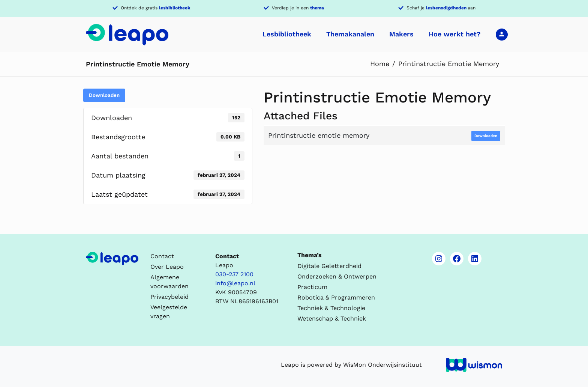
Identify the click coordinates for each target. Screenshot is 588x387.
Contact (162, 256)
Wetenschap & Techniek (332, 318)
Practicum (312, 287)
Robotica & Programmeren (336, 297)
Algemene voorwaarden (169, 282)
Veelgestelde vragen (169, 312)
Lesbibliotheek (287, 34)
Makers (401, 34)
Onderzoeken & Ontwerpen (337, 276)
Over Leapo (167, 267)
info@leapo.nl (235, 283)
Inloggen (502, 34)
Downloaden (104, 95)
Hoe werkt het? (455, 34)
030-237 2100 (234, 274)
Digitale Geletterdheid (329, 266)
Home (380, 64)
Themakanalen (350, 34)
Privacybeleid (169, 297)
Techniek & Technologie (331, 308)
